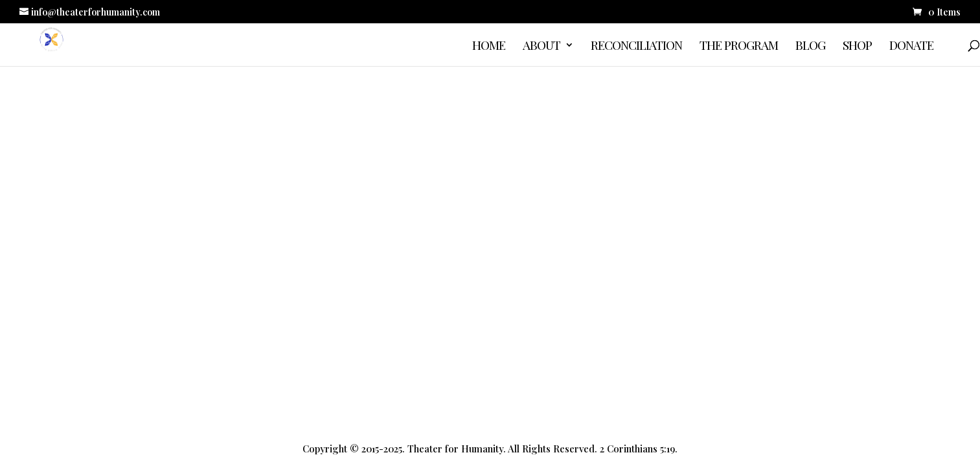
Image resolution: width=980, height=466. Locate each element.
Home (489, 47)
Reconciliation (636, 47)
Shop (857, 47)
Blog (810, 47)
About (541, 47)
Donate (911, 47)
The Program (739, 47)
